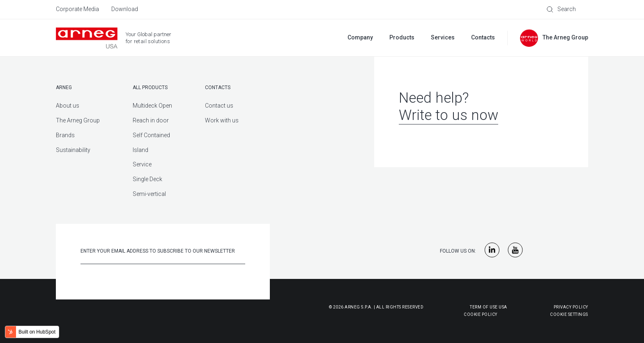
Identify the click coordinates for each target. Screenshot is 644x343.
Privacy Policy (571, 307)
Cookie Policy (440, 314)
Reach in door (151, 120)
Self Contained (151, 135)
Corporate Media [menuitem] (77, 9)
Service (142, 164)
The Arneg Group (78, 120)
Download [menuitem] (125, 9)
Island (140, 150)
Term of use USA (489, 307)
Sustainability (73, 150)
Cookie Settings (569, 314)
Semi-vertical (149, 194)
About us (68, 106)
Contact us (219, 106)
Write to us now (448, 115)
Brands (65, 135)
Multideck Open (152, 106)
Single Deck (147, 179)
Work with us (222, 120)
